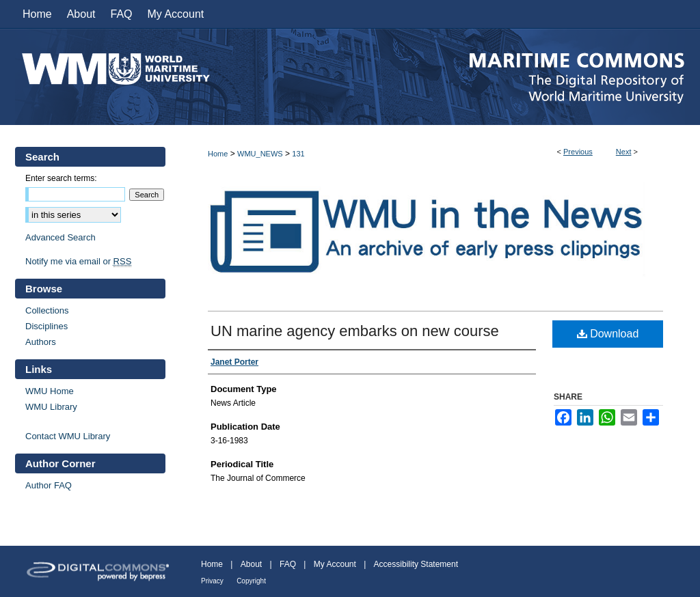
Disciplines (46, 326)
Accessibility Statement (416, 564)
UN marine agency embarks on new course (355, 331)
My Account (335, 564)
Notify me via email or (78, 261)
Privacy (212, 581)
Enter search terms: (61, 178)
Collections (47, 310)
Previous (578, 152)
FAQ (288, 564)
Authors (41, 342)
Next (624, 152)
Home (218, 154)
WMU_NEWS (260, 154)
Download (608, 334)
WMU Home (50, 391)
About (251, 564)
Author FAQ (49, 485)
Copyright (251, 581)
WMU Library (51, 407)
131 (298, 154)
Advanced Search (60, 237)
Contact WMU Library (68, 436)
